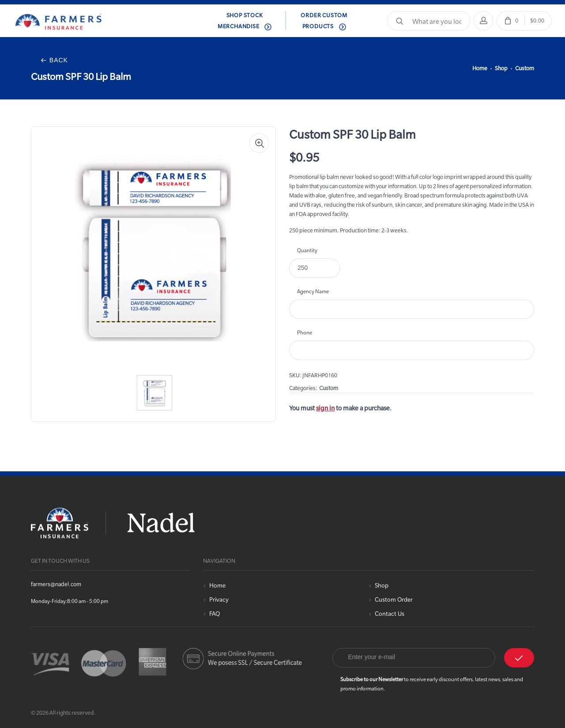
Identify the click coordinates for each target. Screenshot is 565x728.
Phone (305, 332)
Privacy (219, 600)
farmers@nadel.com (56, 584)
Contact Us (390, 614)
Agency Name (313, 291)
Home (480, 68)
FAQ (215, 614)
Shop (501, 68)
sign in (325, 408)
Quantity (307, 250)
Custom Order (394, 600)
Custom (525, 68)
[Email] (414, 658)
